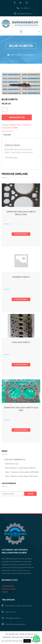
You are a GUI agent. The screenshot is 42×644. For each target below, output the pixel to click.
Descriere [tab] (7, 135)
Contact (5, 592)
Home (12, 55)
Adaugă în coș (17, 117)
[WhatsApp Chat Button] (36, 639)
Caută (30, 494)
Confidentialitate (8, 586)
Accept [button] (27, 641)
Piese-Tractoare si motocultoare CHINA (20, 468)
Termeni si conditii (9, 589)
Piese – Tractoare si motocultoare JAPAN (22, 472)
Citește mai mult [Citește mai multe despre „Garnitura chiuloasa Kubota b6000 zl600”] (21, 234)
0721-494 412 (23, 8)
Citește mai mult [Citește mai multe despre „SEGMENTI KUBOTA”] (21, 299)
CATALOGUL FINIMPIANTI (15, 460)
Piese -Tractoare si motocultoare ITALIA (21, 476)
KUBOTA (19, 55)
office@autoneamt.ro (23, 14)
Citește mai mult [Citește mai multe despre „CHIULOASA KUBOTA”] (21, 365)
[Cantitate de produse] (5, 110)
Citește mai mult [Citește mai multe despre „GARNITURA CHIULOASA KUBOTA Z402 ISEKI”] (21, 430)
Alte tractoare (12, 464)
